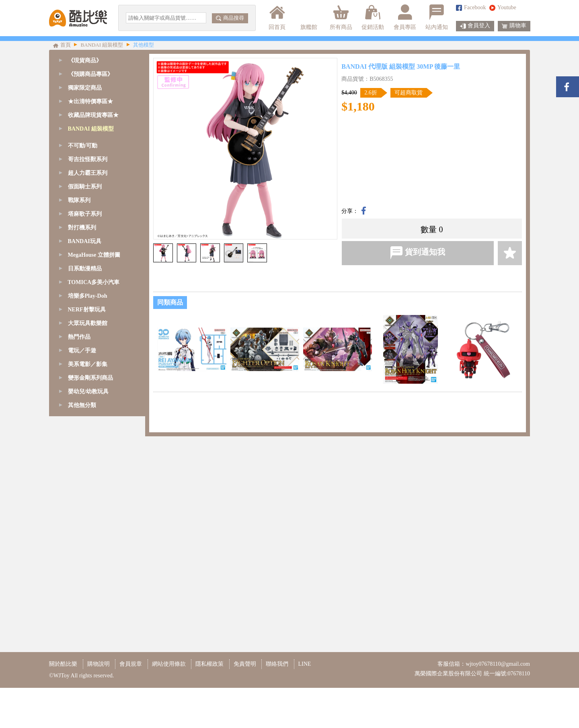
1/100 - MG (82, 252)
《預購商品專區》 (90, 74)
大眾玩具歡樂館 (88, 566)
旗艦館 (308, 17)
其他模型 (80, 347)
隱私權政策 (209, 704)
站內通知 (437, 17)
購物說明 (99, 704)
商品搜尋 (230, 18)
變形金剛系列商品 (90, 621)
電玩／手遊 (82, 593)
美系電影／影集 (88, 607)
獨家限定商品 (85, 88)
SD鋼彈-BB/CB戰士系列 (99, 197)
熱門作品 (79, 580)
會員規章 (131, 704)
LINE (305, 704)
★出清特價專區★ (90, 101)
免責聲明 (245, 704)
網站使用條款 (169, 704)
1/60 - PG (80, 238)
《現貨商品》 (85, 60)
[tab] (97, 74)
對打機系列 (82, 470)
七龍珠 (78, 334)
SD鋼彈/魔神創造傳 (93, 156)
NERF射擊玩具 (87, 552)
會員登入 (475, 26)
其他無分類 (82, 648)
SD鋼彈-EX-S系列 (91, 183)
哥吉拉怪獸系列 (88, 402)
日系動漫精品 (85, 511)
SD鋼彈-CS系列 (88, 170)
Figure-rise (81, 306)
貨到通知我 (418, 253)
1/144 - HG (82, 279)
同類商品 (170, 302)
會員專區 (405, 17)
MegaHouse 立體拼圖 (94, 498)
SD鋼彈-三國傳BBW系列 (100, 211)
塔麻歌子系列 (85, 457)
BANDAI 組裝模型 (91, 129)
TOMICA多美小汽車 (93, 525)
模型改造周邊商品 (92, 375)
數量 (429, 229)
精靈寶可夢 (83, 320)
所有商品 (341, 17)
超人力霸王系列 (88, 416)
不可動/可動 (83, 388)
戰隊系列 (79, 443)
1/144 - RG (82, 265)
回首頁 (277, 17)
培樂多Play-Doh (88, 539)
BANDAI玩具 (85, 484)
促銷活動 (373, 17)
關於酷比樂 (63, 704)
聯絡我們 (277, 704)
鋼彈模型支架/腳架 (92, 361)
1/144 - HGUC (86, 293)
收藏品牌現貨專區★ (93, 115)
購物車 (514, 26)
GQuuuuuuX (84, 142)
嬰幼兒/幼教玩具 (88, 634)
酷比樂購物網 (78, 18)
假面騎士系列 (85, 429)
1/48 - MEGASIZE (91, 224)
